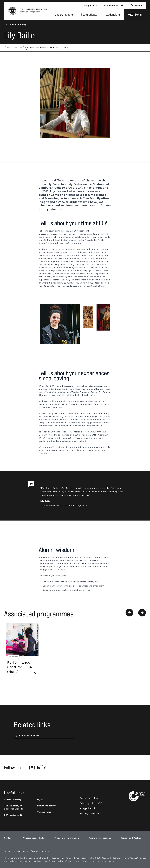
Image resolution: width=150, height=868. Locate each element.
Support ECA (91, 5)
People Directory (13, 800)
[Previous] (129, 613)
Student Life (113, 15)
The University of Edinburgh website (14, 807)
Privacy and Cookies (131, 838)
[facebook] (45, 768)
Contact (8, 838)
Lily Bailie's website (27, 736)
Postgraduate (89, 15)
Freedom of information (67, 838)
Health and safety (46, 806)
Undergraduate (64, 15)
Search (136, 5)
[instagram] (32, 768)
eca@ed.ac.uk (88, 808)
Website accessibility (33, 838)
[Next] (142, 613)
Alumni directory (15, 24)
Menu (135, 15)
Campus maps (44, 812)
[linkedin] (38, 768)
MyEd (40, 800)
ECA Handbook (113, 5)
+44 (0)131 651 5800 (91, 813)
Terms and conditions (100, 838)
